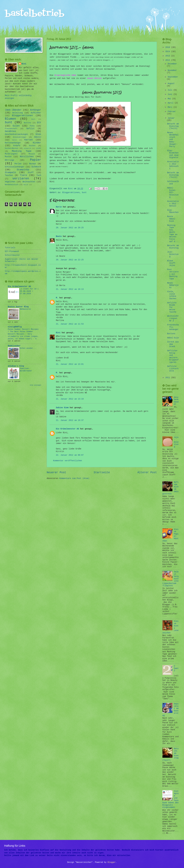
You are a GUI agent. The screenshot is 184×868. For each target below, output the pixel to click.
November (172, 70)
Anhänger (36, 110)
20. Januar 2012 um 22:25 (70, 260)
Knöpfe (17, 146)
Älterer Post (147, 473)
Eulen (16, 126)
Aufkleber (36, 113)
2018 (168, 47)
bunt (84, 193)
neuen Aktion (94, 78)
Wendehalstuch (12, 185)
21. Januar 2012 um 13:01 (70, 364)
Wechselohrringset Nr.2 (173, 318)
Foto (32, 126)
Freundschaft (11, 129)
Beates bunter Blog (18, 307)
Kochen (32, 146)
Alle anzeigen (35, 385)
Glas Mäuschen (173, 211)
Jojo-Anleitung (173, 254)
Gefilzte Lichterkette (173, 369)
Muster (8, 157)
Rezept (33, 164)
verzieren (21, 179)
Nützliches (27, 157)
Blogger (112, 862)
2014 (168, 52)
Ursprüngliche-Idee (65, 75)
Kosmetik (27, 148)
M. (57, 298)
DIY (39, 123)
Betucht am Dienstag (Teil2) (173, 175)
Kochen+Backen (12, 148)
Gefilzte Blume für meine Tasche (172, 307)
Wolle (26, 185)
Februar (172, 112)
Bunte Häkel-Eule (172, 219)
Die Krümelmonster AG (67, 429)
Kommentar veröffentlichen (68, 461)
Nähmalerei (25, 309)
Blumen (10, 119)
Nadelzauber (14, 346)
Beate (59, 236)
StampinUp (23, 170)
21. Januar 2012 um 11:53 (70, 324)
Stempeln (10, 172)
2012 (168, 60)
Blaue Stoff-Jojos (172, 263)
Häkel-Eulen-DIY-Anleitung (173, 193)
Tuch (39, 175)
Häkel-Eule (173, 338)
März (171, 107)
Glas (38, 134)
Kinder (37, 143)
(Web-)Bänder (13, 110)
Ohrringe (9, 160)
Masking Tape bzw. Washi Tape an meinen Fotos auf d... (173, 233)
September (173, 77)
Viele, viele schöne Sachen (172, 295)
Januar (171, 118)
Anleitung (18, 113)
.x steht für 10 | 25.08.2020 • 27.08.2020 (29, 291)
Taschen (9, 175)
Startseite (102, 473)
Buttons (28, 123)
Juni (171, 94)
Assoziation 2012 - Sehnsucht (173, 165)
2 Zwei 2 (176, 668)
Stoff (31, 173)
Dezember (172, 64)
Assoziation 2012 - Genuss (173, 204)
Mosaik (32, 154)
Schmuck (36, 167)
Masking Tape (22, 151)
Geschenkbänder (176, 401)
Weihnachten (29, 182)
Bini (58, 333)
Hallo (14, 140)
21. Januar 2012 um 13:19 (70, 399)
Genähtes (10, 131)
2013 (168, 56)
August (171, 84)
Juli (171, 90)
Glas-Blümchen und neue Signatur (173, 154)
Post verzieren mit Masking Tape (173, 274)
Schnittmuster (12, 255)
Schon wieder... (28, 348)
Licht (39, 148)
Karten (29, 140)
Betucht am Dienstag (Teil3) (173, 126)
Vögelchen (10, 182)
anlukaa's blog (16, 366)
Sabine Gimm (62, 408)
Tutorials (10, 248)
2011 (168, 378)
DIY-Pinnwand (12, 251)
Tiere (24, 175)
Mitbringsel (11, 154)
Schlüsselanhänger (15, 167)
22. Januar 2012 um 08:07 (70, 455)
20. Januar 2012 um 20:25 (70, 228)
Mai (170, 99)
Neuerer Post (56, 473)
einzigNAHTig (15, 327)
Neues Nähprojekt (173, 285)
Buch (33, 119)
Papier (36, 160)
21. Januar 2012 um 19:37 (70, 420)
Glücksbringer (20, 137)
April (171, 103)
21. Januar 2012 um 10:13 (70, 289)
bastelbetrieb (35, 14)
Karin (59, 207)
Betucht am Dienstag (173, 247)
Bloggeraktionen (71, 193)
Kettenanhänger (13, 143)
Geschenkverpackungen (16, 134)
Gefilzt (31, 129)
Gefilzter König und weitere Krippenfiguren (173, 357)
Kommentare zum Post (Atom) (74, 478)
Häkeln (38, 137)
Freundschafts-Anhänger (173, 327)
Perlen (18, 164)
